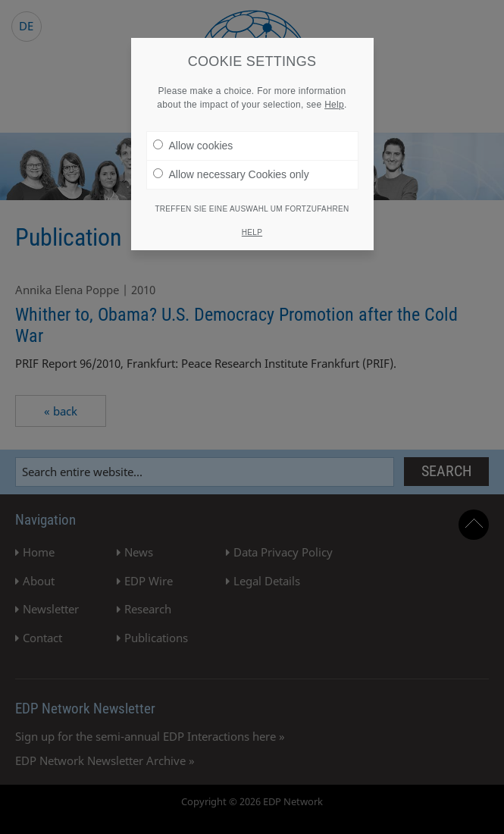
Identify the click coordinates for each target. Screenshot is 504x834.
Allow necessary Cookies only (231, 172)
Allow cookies (193, 143)
